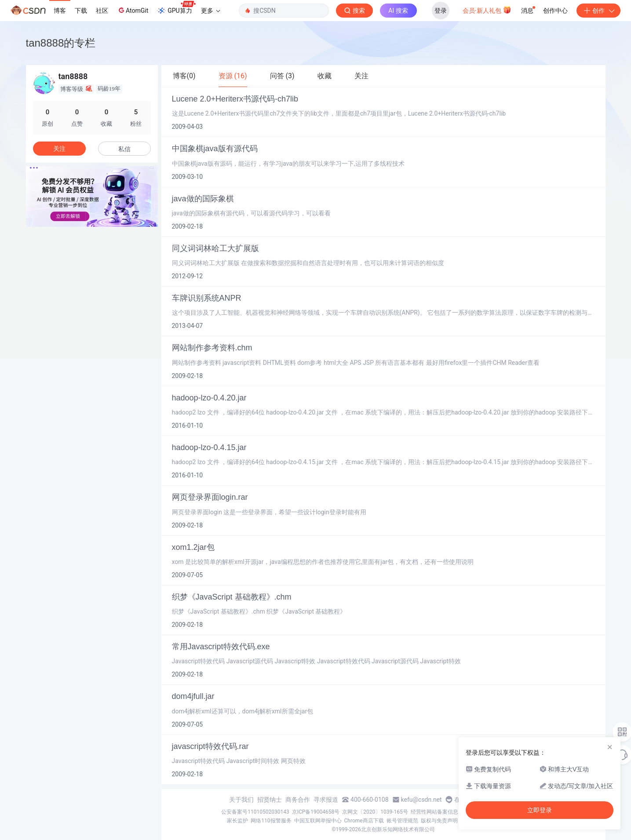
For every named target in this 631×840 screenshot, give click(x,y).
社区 (102, 11)
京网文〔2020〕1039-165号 (375, 812)
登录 (441, 11)
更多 (211, 11)
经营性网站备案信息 (434, 812)
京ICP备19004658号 (316, 812)
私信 (124, 149)
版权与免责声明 (439, 821)
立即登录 (540, 810)
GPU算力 (176, 8)
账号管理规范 (402, 821)
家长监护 (237, 821)
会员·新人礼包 (487, 10)
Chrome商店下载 (364, 821)
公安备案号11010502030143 (255, 812)
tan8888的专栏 (61, 43)
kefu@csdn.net (421, 800)
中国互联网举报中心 (318, 821)
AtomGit (133, 10)
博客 (60, 11)
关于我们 (241, 800)
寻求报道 (326, 800)
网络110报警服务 (271, 821)
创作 (598, 11)
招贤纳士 (270, 800)
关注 (59, 149)
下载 (81, 11)
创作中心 (555, 11)
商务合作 (298, 800)
